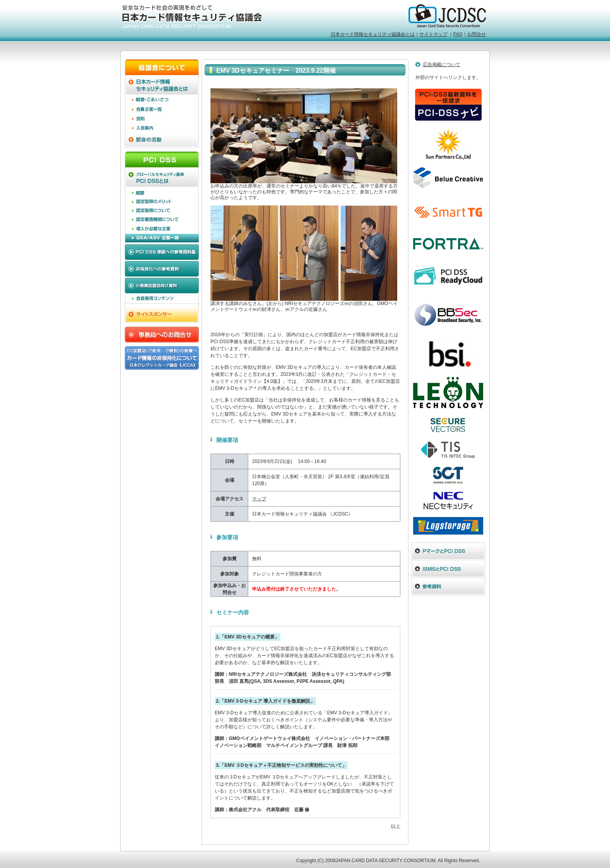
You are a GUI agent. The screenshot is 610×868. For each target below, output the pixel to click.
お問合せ (477, 34)
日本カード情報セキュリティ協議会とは (373, 34)
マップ (259, 499)
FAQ (458, 34)
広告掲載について (442, 65)
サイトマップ (433, 34)
